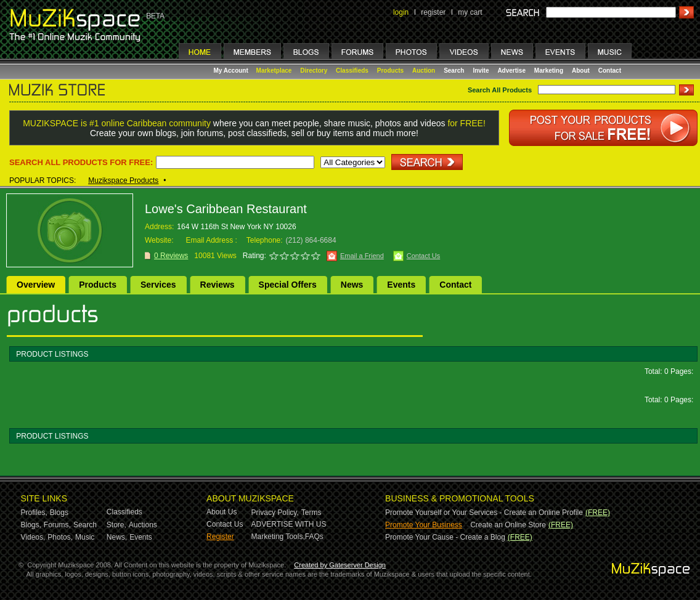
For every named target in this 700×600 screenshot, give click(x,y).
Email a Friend (362, 256)
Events (401, 285)
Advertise (511, 71)
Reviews (218, 285)
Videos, (33, 537)
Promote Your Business (424, 525)
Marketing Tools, (278, 537)
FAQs (314, 537)
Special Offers (288, 285)
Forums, (57, 525)
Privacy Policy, (275, 513)
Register (220, 537)
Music (85, 537)
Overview (36, 285)
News (352, 285)
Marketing (549, 71)
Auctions (143, 525)
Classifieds (352, 71)
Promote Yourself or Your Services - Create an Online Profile (484, 513)
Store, (116, 525)
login (401, 12)
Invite (481, 71)
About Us (222, 512)
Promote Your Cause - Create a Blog (445, 537)
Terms (311, 513)
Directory (314, 71)
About (581, 71)
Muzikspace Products (123, 180)
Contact (610, 71)
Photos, (60, 537)
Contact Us (423, 256)
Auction (424, 71)
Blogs (59, 513)
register (433, 12)
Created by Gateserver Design (340, 565)
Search (454, 71)
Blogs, (31, 525)
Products (390, 71)
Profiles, (34, 513)
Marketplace (274, 71)
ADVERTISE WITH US (289, 524)
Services (158, 285)
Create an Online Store (508, 525)
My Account (232, 71)
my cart (470, 12)
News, (117, 537)
